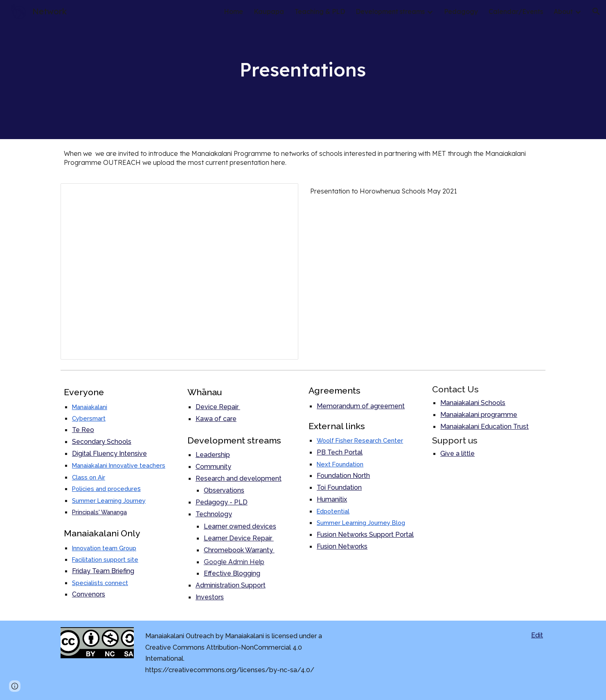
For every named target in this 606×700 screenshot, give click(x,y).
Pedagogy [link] (461, 11)
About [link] (563, 11)
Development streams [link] (390, 11)
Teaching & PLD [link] (320, 11)
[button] (596, 11)
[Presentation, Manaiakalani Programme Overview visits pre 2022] (179, 271)
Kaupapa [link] (269, 11)
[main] (303, 70)
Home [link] (233, 11)
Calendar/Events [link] (516, 11)
